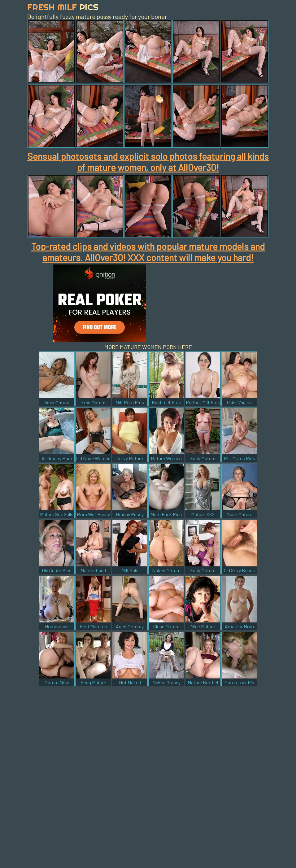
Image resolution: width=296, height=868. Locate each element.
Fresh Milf (63, 7)
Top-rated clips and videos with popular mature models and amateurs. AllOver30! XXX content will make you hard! (148, 252)
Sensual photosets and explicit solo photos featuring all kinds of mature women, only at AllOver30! (148, 162)
